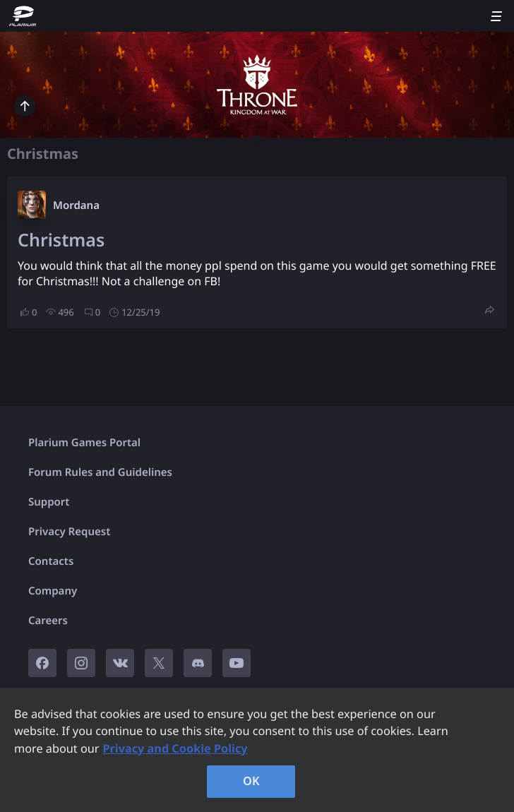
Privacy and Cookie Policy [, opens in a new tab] (175, 748)
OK (251, 781)
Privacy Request (69, 532)
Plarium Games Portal (84, 443)
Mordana (76, 205)
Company (53, 591)
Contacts (51, 561)
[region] (257, 750)
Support (49, 502)
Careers (48, 621)
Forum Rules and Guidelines (100, 472)
